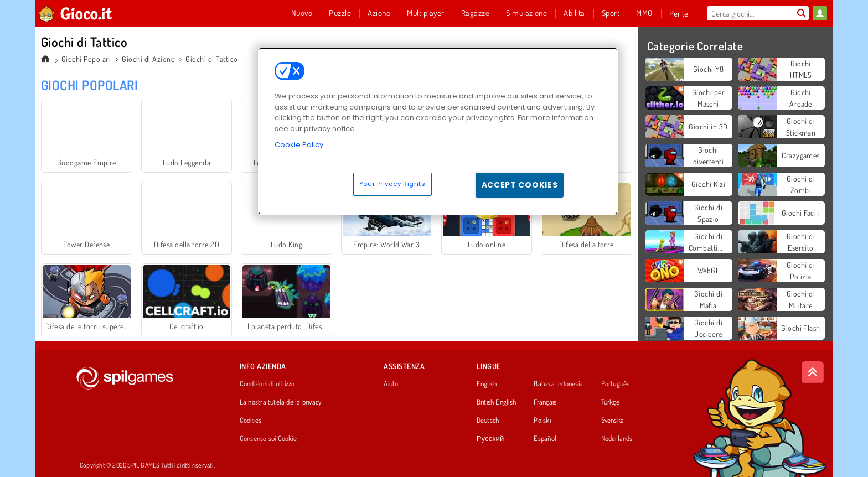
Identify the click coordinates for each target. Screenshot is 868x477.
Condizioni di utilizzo (267, 384)
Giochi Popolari (86, 59)
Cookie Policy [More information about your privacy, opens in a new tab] (299, 145)
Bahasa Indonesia (558, 384)
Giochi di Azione (148, 59)
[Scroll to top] (813, 372)
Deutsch (488, 421)
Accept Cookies (520, 185)
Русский (490, 439)
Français (545, 402)
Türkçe (610, 402)
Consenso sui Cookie (268, 439)
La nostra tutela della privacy (281, 402)
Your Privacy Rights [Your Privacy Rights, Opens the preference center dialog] (392, 184)
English (487, 384)
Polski (542, 421)
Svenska (613, 421)
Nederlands (617, 439)
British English (496, 402)
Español (545, 439)
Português (616, 384)
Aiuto (391, 384)
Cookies (251, 421)
